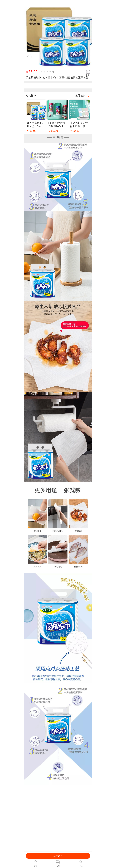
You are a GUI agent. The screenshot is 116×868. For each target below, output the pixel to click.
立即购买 (58, 856)
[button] (58, 67)
